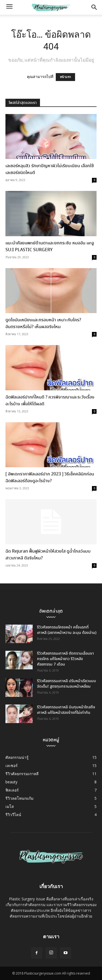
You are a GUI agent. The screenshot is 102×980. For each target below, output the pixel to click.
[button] (9, 7)
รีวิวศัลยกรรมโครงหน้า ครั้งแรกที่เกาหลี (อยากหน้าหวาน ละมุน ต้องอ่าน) (67, 630)
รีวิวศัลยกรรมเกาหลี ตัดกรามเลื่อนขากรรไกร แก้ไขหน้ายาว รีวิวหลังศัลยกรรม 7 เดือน (65, 659)
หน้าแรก (65, 77)
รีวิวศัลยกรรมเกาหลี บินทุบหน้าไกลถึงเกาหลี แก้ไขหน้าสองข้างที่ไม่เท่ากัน (66, 710)
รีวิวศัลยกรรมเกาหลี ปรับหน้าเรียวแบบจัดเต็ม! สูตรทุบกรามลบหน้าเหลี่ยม (67, 684)
